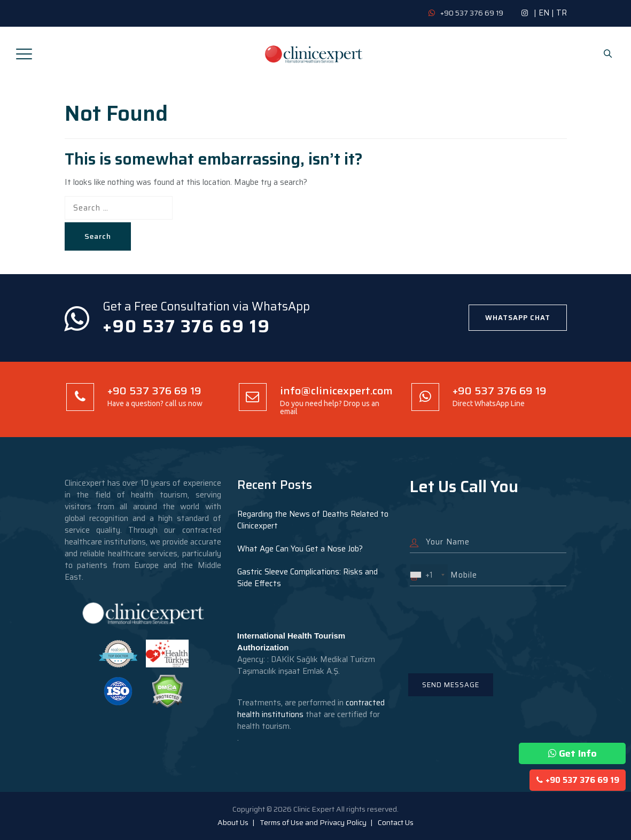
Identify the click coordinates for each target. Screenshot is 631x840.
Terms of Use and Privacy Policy (313, 822)
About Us (233, 822)
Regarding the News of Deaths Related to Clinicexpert (313, 520)
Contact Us (396, 822)
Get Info (572, 753)
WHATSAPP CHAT (518, 318)
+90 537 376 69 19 (578, 780)
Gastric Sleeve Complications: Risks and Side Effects (307, 578)
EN (544, 13)
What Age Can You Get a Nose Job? (300, 549)
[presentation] (491, 623)
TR (562, 13)
